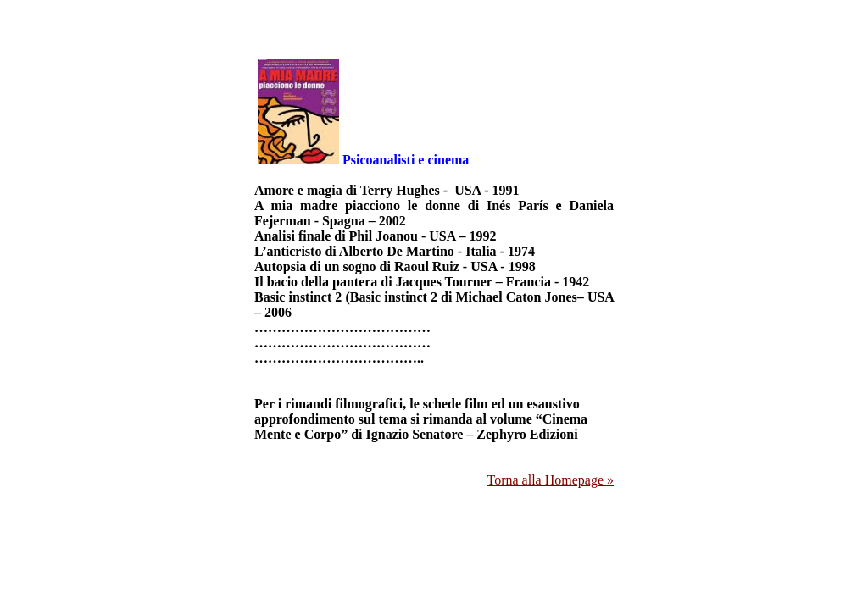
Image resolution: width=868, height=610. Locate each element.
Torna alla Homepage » (551, 480)
